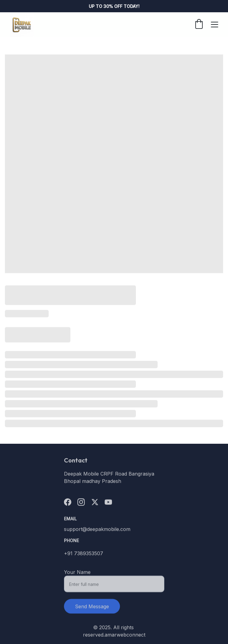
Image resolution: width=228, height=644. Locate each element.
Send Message (92, 609)
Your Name (77, 575)
